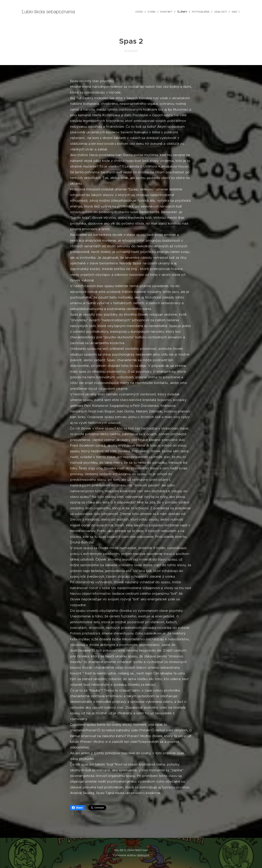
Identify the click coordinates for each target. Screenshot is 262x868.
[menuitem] (115, 12)
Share (77, 808)
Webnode (143, 855)
